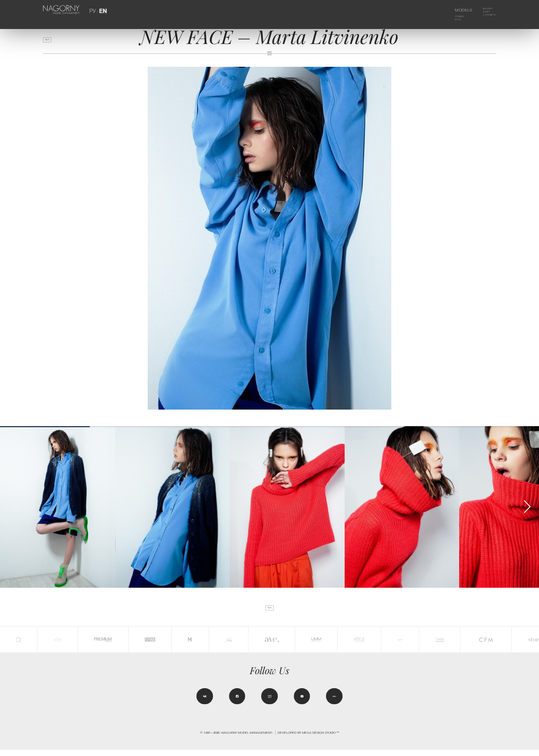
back (52, 43)
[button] (527, 507)
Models (456, 10)
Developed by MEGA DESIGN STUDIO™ (308, 739)
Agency (483, 10)
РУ (94, 10)
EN (102, 10)
